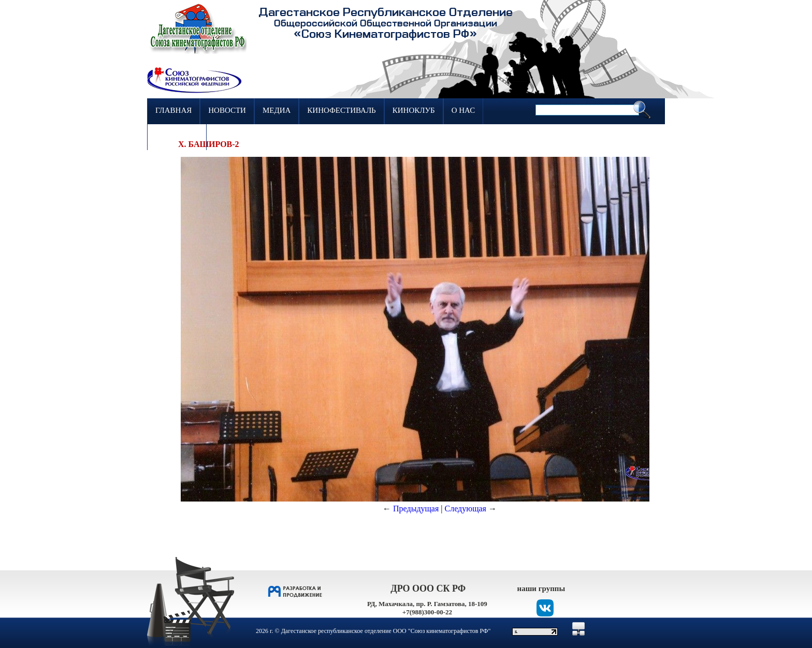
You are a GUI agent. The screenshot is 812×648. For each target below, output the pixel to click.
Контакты (177, 136)
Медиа (277, 110)
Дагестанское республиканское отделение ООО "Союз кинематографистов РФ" (386, 631)
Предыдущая (416, 509)
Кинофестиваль (341, 110)
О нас (463, 110)
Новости (227, 110)
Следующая (466, 509)
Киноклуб (414, 110)
